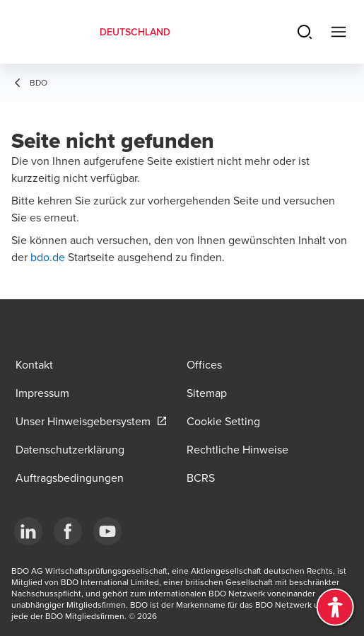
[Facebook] (68, 531)
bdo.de (49, 257)
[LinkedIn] (28, 531)
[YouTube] (107, 531)
